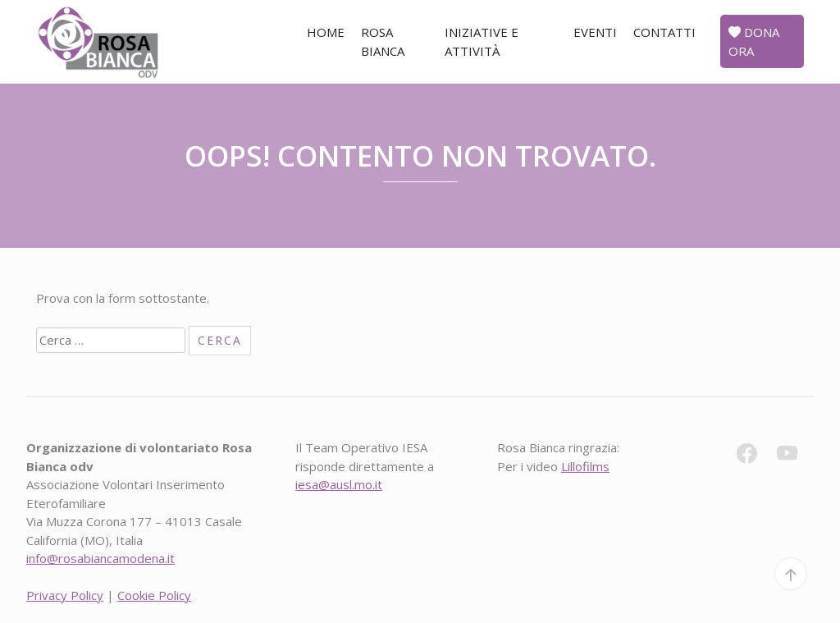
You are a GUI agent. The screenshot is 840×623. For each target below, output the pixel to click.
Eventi (595, 32)
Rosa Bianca (383, 41)
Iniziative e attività (482, 41)
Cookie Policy (154, 595)
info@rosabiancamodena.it (100, 558)
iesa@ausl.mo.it (339, 484)
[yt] (795, 456)
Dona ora (754, 41)
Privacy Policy (65, 595)
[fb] (755, 456)
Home (326, 32)
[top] (791, 574)
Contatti (664, 32)
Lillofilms (585, 466)
